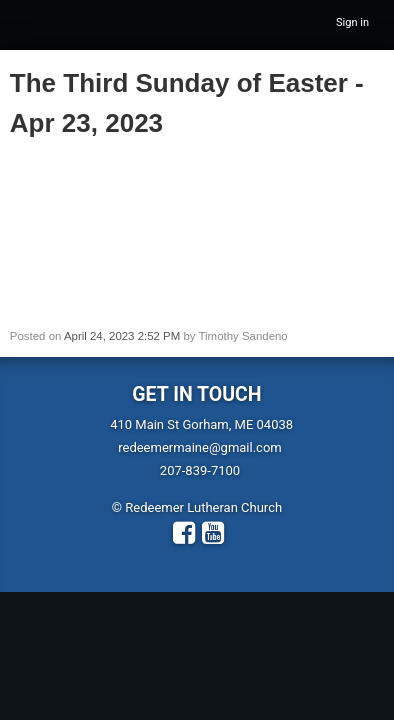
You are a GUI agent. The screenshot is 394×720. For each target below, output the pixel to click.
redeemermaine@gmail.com (200, 447)
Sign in (352, 22)
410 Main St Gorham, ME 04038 (201, 424)
